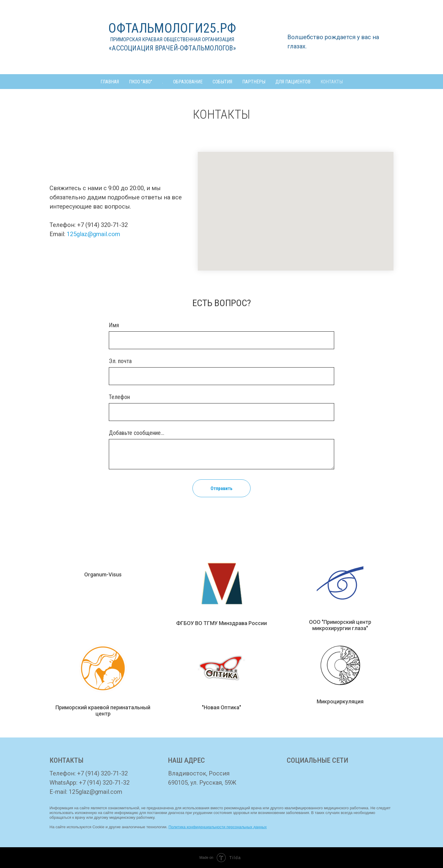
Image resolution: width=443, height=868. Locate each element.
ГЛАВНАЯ (110, 82)
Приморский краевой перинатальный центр (103, 710)
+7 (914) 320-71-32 (102, 773)
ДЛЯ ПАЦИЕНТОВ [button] (293, 82)
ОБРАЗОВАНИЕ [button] (188, 82)
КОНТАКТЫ (332, 82)
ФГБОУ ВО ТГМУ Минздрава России (222, 623)
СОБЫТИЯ (222, 82)
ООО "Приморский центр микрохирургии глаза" (340, 625)
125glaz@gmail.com (93, 234)
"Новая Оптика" (222, 707)
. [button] (163, 82)
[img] (296, 780)
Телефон (119, 397)
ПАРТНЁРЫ (254, 82)
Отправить (222, 488)
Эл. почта (120, 361)
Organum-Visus (103, 574)
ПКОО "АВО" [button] (141, 82)
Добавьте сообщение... (137, 433)
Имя (114, 325)
